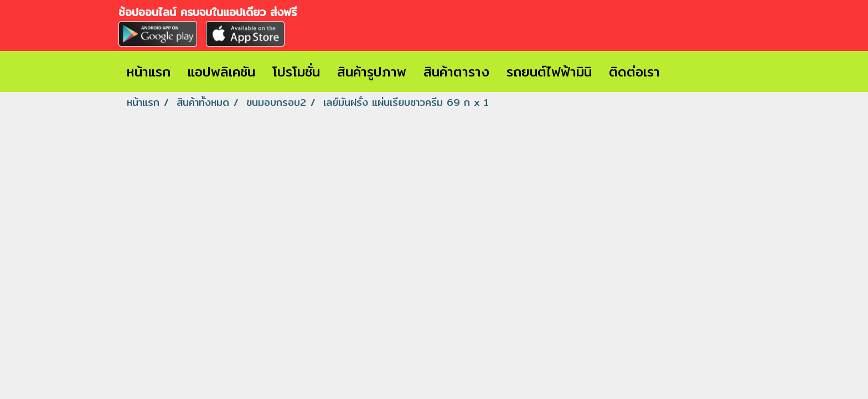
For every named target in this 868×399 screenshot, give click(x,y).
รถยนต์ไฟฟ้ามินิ (549, 71)
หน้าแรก (149, 71)
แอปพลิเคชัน (221, 71)
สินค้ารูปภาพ (372, 71)
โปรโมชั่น (296, 71)
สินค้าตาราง (456, 71)
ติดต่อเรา (634, 71)
